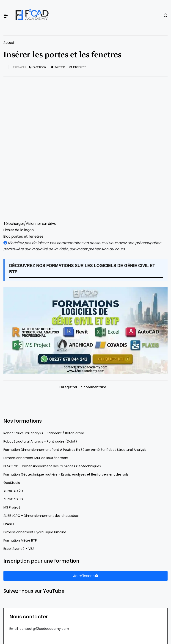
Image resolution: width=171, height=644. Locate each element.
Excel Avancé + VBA (19, 549)
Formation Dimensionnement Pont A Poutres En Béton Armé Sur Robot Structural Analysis (75, 450)
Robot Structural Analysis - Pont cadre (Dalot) (40, 441)
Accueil (9, 43)
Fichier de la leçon (19, 230)
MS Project (12, 507)
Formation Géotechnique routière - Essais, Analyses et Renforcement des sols (66, 474)
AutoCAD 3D (13, 499)
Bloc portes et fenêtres (23, 236)
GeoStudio (12, 483)
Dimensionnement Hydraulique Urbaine (35, 532)
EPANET (9, 524)
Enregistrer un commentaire (83, 387)
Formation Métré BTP (20, 540)
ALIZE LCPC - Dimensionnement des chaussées (41, 516)
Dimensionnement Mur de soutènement (36, 458)
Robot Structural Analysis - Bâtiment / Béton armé (44, 433)
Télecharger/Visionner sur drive (30, 224)
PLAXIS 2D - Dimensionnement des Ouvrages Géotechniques (52, 466)
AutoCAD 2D (13, 491)
